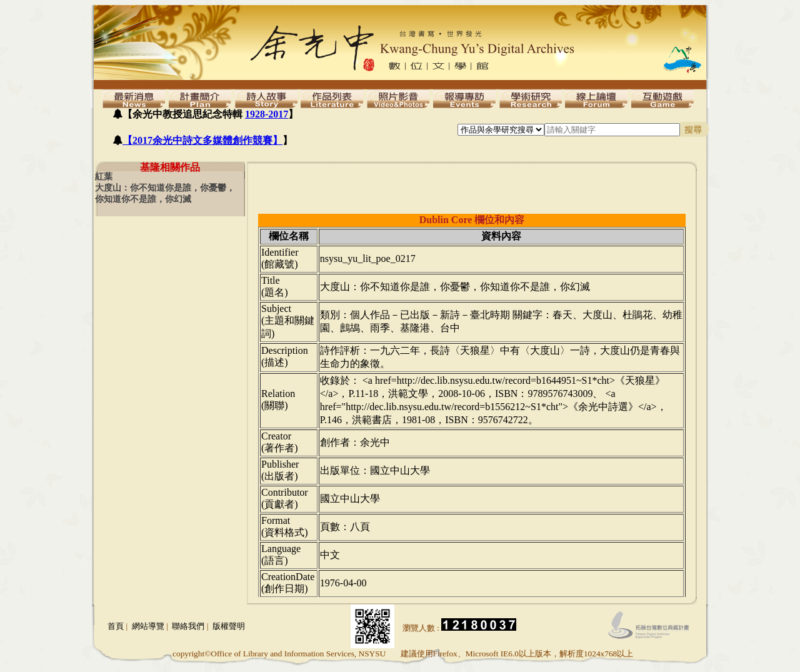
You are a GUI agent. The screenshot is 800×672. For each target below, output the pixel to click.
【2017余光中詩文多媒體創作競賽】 (202, 140)
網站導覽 (148, 626)
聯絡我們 (188, 626)
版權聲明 (229, 626)
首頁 (116, 626)
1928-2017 (267, 114)
